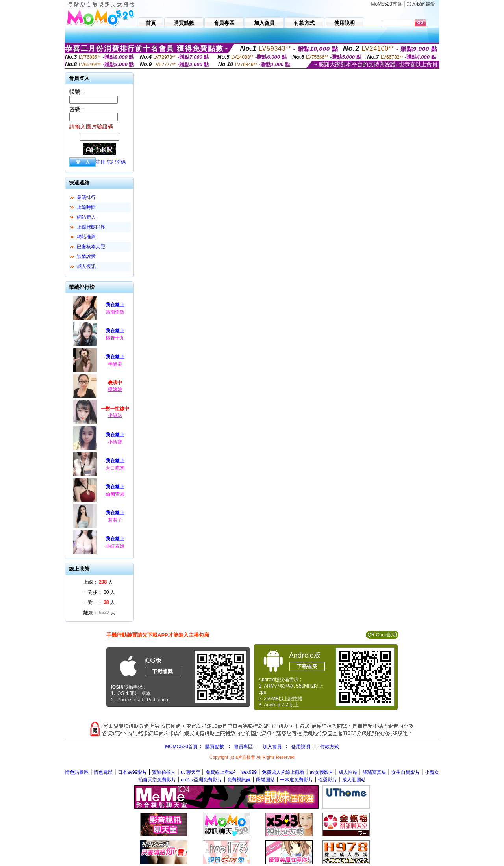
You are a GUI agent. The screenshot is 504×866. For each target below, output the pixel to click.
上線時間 (86, 207)
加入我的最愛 (421, 4)
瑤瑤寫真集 (374, 772)
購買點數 (214, 747)
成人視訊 (86, 266)
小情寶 (115, 442)
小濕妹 (115, 415)
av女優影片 (321, 772)
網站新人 (86, 217)
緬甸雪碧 (115, 494)
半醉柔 (115, 364)
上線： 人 (98, 582)
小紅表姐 (115, 546)
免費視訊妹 (239, 780)
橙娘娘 (115, 389)
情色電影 (103, 772)
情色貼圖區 (77, 772)
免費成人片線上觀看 (283, 772)
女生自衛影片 (406, 772)
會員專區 (243, 747)
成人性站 (348, 772)
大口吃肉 (115, 468)
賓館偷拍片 (164, 772)
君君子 (115, 520)
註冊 (100, 162)
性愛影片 (328, 780)
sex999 (249, 772)
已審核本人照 (91, 247)
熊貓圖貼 (265, 780)
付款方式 (330, 747)
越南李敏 (115, 312)
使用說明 (301, 747)
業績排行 (86, 197)
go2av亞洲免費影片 (202, 780)
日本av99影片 (132, 772)
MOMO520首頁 (181, 747)
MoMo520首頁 (386, 4)
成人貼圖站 (354, 780)
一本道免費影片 (296, 780)
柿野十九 (115, 338)
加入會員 (272, 747)
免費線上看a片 (221, 772)
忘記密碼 (116, 162)
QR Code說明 (382, 635)
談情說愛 (86, 256)
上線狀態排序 (91, 227)
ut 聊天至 (190, 772)
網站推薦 (86, 237)
